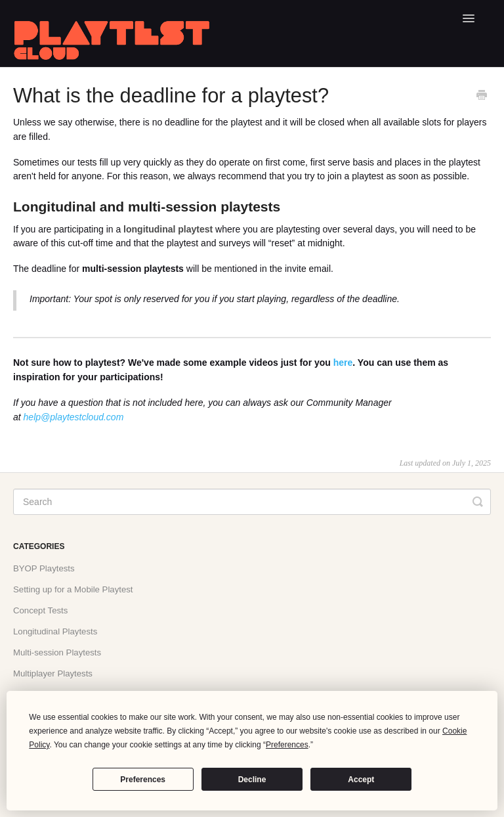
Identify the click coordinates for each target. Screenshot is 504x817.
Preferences (143, 780)
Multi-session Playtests (57, 652)
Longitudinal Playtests (55, 631)
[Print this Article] (482, 97)
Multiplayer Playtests (53, 673)
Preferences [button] (287, 745)
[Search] (252, 502)
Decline (252, 780)
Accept (361, 780)
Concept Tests (40, 610)
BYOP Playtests (44, 568)
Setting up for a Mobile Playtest (73, 589)
